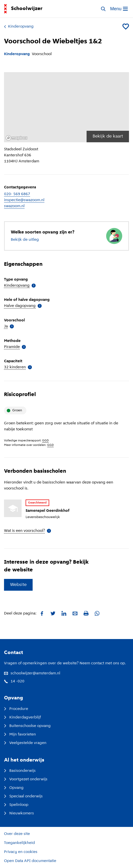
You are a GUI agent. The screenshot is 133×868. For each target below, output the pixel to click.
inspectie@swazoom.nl (24, 200)
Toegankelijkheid (19, 843)
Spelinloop (16, 805)
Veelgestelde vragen (25, 743)
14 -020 (14, 681)
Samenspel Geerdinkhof (48, 511)
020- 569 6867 (17, 194)
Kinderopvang (19, 27)
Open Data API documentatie (30, 861)
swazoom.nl (14, 206)
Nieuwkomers (19, 813)
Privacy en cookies (21, 852)
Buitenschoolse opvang (27, 726)
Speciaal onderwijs (23, 796)
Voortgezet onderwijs (26, 779)
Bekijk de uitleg (25, 240)
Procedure (16, 709)
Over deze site (17, 834)
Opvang (14, 788)
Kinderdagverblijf (22, 717)
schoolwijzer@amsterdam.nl (32, 673)
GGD (45, 441)
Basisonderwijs (20, 771)
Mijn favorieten (20, 734)
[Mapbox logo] (17, 138)
